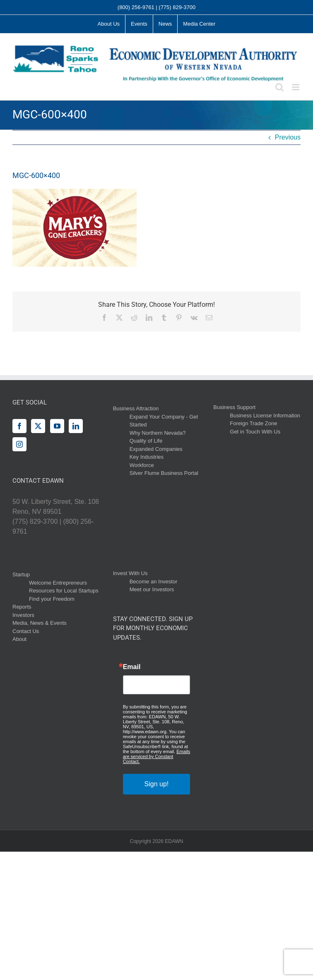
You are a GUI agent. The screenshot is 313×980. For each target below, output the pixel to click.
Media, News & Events (40, 623)
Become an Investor (154, 581)
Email (132, 667)
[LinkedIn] (76, 426)
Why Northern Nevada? (158, 433)
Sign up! (157, 784)
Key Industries (147, 457)
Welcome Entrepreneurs (58, 583)
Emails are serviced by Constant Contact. (157, 756)
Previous (288, 137)
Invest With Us (130, 573)
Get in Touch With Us (255, 432)
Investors (23, 615)
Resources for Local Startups (64, 591)
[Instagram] (19, 444)
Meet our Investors (152, 589)
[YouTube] (57, 426)
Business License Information (265, 415)
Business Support (234, 407)
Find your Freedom (52, 599)
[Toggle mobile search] (279, 87)
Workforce (142, 465)
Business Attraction (136, 408)
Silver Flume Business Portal (164, 473)
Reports (22, 607)
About (19, 639)
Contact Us (26, 631)
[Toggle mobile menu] (296, 87)
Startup (21, 574)
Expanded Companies (156, 449)
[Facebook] (19, 426)
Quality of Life (146, 441)
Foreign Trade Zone (253, 423)
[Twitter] (38, 426)
